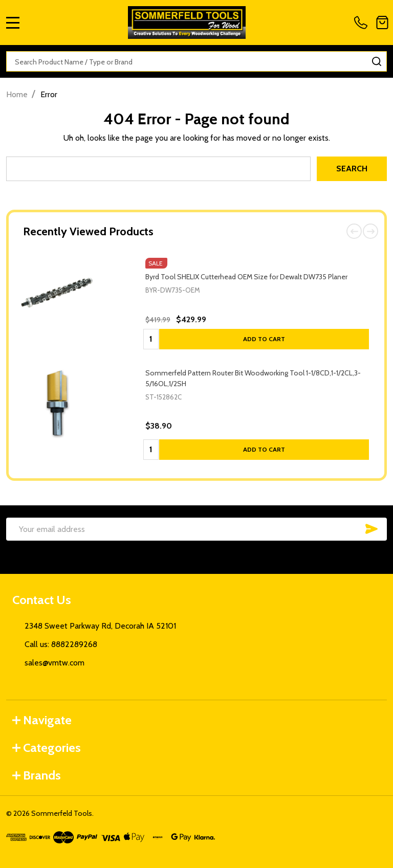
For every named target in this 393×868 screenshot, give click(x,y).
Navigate (42, 720)
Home (17, 94)
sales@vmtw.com (54, 663)
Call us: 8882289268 (61, 644)
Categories (47, 748)
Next (370, 231)
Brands (37, 775)
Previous (354, 231)
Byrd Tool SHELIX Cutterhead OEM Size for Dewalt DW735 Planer (246, 277)
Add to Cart (264, 339)
